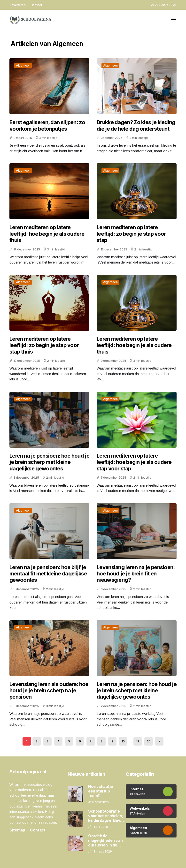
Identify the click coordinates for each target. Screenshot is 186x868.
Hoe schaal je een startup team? (101, 791)
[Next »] (159, 741)
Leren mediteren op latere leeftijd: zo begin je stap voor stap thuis (44, 345)
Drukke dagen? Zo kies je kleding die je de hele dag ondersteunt (136, 125)
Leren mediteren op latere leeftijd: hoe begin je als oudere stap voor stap (134, 462)
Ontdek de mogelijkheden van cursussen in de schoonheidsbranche (108, 841)
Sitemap (17, 830)
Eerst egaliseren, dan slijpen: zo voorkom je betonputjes (47, 125)
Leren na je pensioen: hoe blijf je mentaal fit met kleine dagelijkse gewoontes (48, 574)
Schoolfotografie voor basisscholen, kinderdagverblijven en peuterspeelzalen (106, 816)
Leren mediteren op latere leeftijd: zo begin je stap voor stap (131, 234)
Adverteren (18, 5)
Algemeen (23, 65)
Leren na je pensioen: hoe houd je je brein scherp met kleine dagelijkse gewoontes (49, 462)
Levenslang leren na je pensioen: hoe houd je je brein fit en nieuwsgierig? (136, 574)
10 (123, 741)
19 (138, 741)
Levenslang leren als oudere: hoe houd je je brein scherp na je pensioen (49, 691)
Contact (36, 5)
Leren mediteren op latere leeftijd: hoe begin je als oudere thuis (47, 234)
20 (149, 741)
